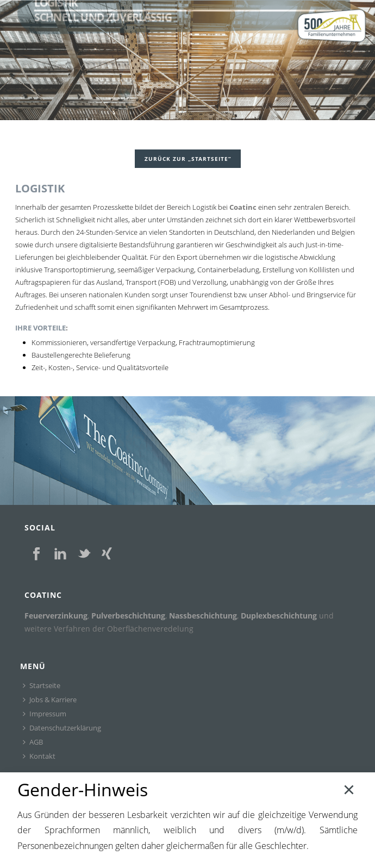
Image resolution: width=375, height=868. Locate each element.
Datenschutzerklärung (62, 728)
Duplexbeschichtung (279, 616)
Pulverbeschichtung (128, 616)
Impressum (45, 714)
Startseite (42, 685)
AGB (33, 742)
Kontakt (39, 756)
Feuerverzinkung (56, 616)
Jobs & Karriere (50, 700)
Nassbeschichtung (203, 616)
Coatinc (243, 207)
